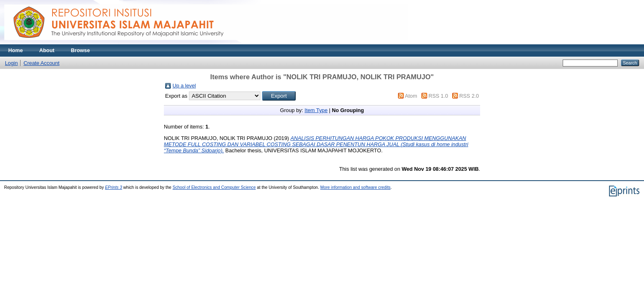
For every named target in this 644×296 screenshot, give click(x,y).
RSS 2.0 (469, 96)
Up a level (184, 86)
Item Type (316, 110)
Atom (411, 96)
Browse (80, 50)
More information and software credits (355, 187)
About (47, 50)
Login (11, 63)
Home (16, 50)
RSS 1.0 (438, 96)
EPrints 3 (114, 187)
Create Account (41, 63)
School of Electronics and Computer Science (214, 187)
